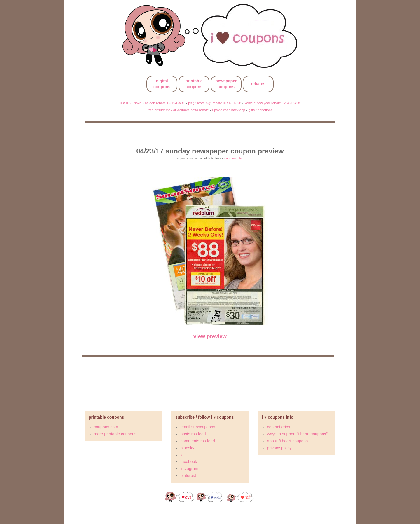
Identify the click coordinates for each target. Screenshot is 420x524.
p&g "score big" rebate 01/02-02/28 (215, 103)
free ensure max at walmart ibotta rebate (178, 110)
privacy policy (279, 448)
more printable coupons (115, 434)
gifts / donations (260, 110)
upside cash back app (229, 110)
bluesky (187, 448)
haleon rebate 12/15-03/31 (165, 103)
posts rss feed (193, 434)
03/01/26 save (131, 103)
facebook (189, 462)
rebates (258, 84)
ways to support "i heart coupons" (297, 434)
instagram (189, 469)
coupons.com (106, 427)
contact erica (278, 427)
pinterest (188, 476)
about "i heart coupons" (288, 441)
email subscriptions (198, 427)
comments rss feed (198, 441)
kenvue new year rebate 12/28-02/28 (272, 103)
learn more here (235, 158)
